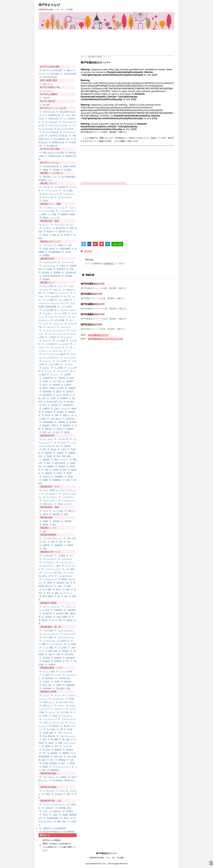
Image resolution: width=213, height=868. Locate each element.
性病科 (49, 456)
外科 (44, 449)
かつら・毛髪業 (49, 490)
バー (67, 347)
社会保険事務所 (55, 252)
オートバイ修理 (49, 671)
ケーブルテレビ (49, 562)
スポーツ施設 (67, 190)
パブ (69, 351)
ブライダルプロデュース (52, 538)
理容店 (72, 763)
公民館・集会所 (49, 248)
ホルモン (46, 368)
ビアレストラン (53, 357)
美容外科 (46, 476)
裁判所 (68, 252)
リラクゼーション (68, 500)
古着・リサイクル (65, 733)
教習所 (57, 682)
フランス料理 (61, 361)
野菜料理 (67, 425)
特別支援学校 (71, 272)
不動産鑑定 (72, 610)
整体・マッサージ (61, 459)
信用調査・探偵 (65, 808)
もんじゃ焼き (64, 300)
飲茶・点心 (47, 432)
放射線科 (46, 459)
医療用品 (66, 753)
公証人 (45, 811)
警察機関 (46, 255)
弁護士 (55, 815)
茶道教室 (46, 661)
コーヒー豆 (67, 746)
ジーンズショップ (50, 719)
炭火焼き (60, 412)
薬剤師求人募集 (55, 156)
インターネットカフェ (67, 310)
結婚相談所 (59, 545)
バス (71, 225)
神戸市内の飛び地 (50, 77)
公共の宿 (58, 794)
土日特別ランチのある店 (58, 135)
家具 (72, 760)
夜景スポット (48, 84)
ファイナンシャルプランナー (54, 804)
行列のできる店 (49, 112)
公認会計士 (57, 811)
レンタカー (47, 228)
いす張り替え (48, 555)
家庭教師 (57, 272)
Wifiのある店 (54, 118)
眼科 (65, 470)
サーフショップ (51, 190)
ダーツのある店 (51, 122)
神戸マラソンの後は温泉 (52, 70)
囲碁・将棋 (53, 651)
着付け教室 (69, 654)
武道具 (55, 716)
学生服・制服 (48, 733)
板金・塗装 (47, 685)
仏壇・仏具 (71, 538)
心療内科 (60, 453)
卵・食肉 (66, 739)
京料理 (45, 381)
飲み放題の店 (52, 146)
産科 (47, 470)
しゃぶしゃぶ (64, 293)
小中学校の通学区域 (51, 166)
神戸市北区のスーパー (92, 324)
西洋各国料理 (48, 422)
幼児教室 (56, 170)
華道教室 (58, 661)
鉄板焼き (48, 429)
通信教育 (46, 279)
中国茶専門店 (48, 378)
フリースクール (68, 262)
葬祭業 (70, 545)
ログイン (109, 263)
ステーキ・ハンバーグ (57, 334)
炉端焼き (48, 412)
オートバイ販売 (66, 671)
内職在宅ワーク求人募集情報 (54, 828)
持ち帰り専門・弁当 (55, 402)
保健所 (61, 245)
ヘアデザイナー (68, 497)
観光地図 (46, 105)
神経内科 (48, 473)
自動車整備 (70, 685)
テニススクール (56, 644)
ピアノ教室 (62, 647)
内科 (57, 446)
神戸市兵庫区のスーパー (93, 284)
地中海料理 (47, 395)
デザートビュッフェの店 (58, 125)
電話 (66, 596)
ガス (71, 555)
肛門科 (70, 476)
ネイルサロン (52, 497)
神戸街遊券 (55, 74)
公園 (70, 245)
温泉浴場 (56, 514)
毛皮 (44, 739)
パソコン (52, 712)
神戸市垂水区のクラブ (98, 335)
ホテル (62, 791)
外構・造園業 (62, 617)
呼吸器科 (67, 446)
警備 (68, 589)
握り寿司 (71, 402)
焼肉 (57, 415)
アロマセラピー (51, 494)
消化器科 (62, 466)
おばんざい (57, 289)
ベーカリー (68, 364)
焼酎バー (67, 415)
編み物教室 (70, 658)
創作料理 (56, 385)
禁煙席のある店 (58, 142)
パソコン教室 (48, 647)
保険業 (45, 521)
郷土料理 (73, 422)
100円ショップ (49, 702)
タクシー (46, 225)
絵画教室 (58, 658)
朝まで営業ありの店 (62, 139)
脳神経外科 (57, 480)
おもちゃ (61, 705)
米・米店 (46, 750)
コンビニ (46, 695)
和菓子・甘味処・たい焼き (53, 388)
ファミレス (47, 361)
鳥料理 (67, 432)
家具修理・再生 (63, 583)
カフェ (51, 317)
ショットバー (65, 327)
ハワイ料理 (49, 344)
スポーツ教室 (48, 637)
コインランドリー (67, 562)
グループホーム (49, 777)
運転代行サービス (65, 231)
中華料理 (61, 378)
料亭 (44, 405)
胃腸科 (45, 480)
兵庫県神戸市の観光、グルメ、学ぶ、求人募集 (106, 858)
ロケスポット (48, 91)
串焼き (72, 378)
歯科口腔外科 (60, 463)
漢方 (44, 753)
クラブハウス (58, 323)
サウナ (45, 511)
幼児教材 (68, 170)
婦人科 (53, 449)
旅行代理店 (61, 228)
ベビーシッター (49, 266)
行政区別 (46, 98)
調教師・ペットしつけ (51, 218)
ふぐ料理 (50, 300)
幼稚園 (45, 170)
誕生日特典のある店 (68, 112)
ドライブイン (60, 225)
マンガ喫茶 (59, 368)
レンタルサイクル (65, 576)
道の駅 (45, 235)
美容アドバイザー (65, 504)
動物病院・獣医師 (68, 214)
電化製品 (54, 753)
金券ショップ (48, 705)
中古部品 (46, 682)
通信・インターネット (64, 593)
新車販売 (68, 682)
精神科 (69, 473)
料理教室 (65, 651)
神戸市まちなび (49, 5)
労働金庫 (68, 521)
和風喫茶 (72, 388)
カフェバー (63, 317)
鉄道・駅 (56, 235)
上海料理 (67, 374)
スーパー (88, 251)
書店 (63, 763)
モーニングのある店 (51, 132)
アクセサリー (59, 709)
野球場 (45, 200)
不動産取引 (58, 610)
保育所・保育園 (69, 166)
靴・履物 (54, 739)
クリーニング (67, 559)
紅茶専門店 (70, 419)
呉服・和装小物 (49, 736)
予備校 (62, 266)
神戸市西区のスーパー (92, 294)
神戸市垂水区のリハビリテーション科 (105, 339)
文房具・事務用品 (50, 763)
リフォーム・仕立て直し (52, 572)
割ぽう (45, 385)
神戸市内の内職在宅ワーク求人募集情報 (59, 832)
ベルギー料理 (54, 364)
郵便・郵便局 (48, 596)
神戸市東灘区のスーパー (93, 314)
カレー (72, 320)
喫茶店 (59, 391)
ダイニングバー (66, 337)
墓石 (44, 542)
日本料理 (54, 405)
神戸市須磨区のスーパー (93, 304)
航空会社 (50, 231)
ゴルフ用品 (65, 712)
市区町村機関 (65, 248)
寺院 (53, 542)
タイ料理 (52, 337)
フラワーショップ (68, 719)
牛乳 (57, 746)
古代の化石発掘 (70, 74)
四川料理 (70, 391)
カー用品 (46, 675)
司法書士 (70, 811)
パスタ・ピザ (57, 351)
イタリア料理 (48, 310)
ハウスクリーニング (53, 569)
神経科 (59, 473)
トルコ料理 (61, 340)
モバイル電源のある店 (51, 115)
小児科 (63, 449)
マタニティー (67, 716)
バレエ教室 (72, 644)
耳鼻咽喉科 (59, 476)
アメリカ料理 (66, 306)
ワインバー (55, 374)
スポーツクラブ (69, 634)
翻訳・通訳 (62, 821)
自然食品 (70, 750)
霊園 (44, 548)
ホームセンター (58, 699)
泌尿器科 (50, 466)
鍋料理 (59, 429)
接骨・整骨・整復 (64, 456)
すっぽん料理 (54, 296)
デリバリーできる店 (65, 129)
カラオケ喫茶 (59, 320)
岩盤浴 (45, 514)
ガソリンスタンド (50, 559)
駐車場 (67, 235)
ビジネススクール (50, 262)
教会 (61, 542)
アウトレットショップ (61, 767)
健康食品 (58, 750)
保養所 (48, 794)
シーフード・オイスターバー (54, 330)
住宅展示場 (47, 613)
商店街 (72, 699)
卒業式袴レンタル (50, 177)
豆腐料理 (61, 422)
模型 (58, 654)
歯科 (48, 463)
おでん (45, 289)
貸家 (60, 620)
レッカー (58, 675)
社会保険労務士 (53, 818)
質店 (48, 593)
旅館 (68, 794)
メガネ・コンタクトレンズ (53, 722)
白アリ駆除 (47, 589)
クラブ (45, 323)
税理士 (66, 818)
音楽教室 (52, 664)
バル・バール (56, 347)
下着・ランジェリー (68, 736)
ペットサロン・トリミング (53, 207)
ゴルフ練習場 (60, 187)
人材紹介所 (49, 808)
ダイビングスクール (66, 637)
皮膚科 (56, 470)
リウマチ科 (62, 442)
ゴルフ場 (46, 187)
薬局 (68, 480)
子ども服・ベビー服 (55, 729)
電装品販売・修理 (63, 688)
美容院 (45, 767)
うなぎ (70, 286)
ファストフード (70, 357)
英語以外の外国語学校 (51, 276)
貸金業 (45, 524)
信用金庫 (56, 521)
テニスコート (68, 194)
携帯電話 (62, 760)
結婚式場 (46, 545)
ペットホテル (64, 211)
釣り (68, 661)
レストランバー (63, 371)
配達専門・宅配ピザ (51, 425)
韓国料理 (70, 429)
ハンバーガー (64, 344)
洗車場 (59, 685)
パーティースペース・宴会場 (54, 354)
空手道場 (46, 658)
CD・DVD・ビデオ (67, 702)
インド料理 (62, 313)
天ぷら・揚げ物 (62, 395)
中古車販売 (49, 678)
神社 (69, 542)
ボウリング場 (48, 197)
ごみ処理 (61, 555)
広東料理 (64, 398)
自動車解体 (47, 688)
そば (65, 296)
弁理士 (45, 815)
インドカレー (48, 313)
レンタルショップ (50, 579)
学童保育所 (61, 269)
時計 (52, 760)
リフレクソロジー (50, 500)
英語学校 (68, 276)
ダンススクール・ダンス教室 (54, 641)
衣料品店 (56, 726)
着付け (59, 589)
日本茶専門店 (68, 405)
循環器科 (48, 453)
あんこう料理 (48, 286)
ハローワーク (48, 245)
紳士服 (70, 729)
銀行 (54, 524)
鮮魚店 (51, 743)
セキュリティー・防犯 (51, 566)
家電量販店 (55, 770)
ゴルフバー (51, 327)
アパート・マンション (51, 606)
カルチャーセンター (66, 630)
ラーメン (48, 371)
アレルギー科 (63, 439)
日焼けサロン (48, 504)
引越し (60, 586)
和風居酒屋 (47, 391)
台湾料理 (68, 385)
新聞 (69, 586)
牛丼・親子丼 (56, 419)
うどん (61, 286)
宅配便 (49, 583)
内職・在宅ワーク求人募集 (53, 153)
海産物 (48, 746)
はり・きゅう (48, 439)
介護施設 (63, 777)
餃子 (58, 432)
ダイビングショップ (51, 194)
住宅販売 (48, 617)
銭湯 (66, 514)
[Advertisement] (130, 36)
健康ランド (72, 511)
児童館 (49, 269)
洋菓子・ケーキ (61, 408)
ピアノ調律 (70, 569)
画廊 (44, 531)
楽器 (50, 654)
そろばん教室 (48, 630)
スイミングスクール (51, 634)
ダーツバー (47, 340)
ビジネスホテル (49, 791)
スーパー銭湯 (58, 511)
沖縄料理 (46, 408)
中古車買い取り (65, 678)
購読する (45, 835)
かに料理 (50, 293)
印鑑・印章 (58, 756)
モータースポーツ (65, 197)
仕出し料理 (57, 381)
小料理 (53, 398)
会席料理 (70, 381)
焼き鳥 (48, 415)
